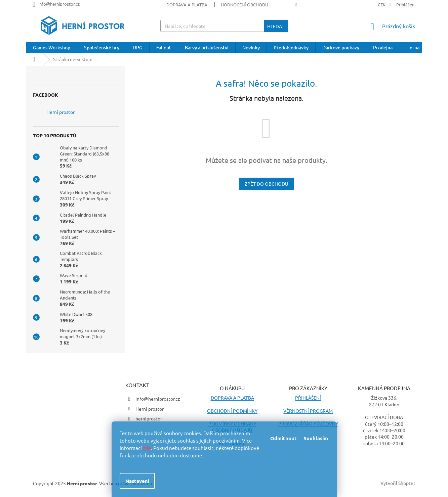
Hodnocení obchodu (245, 5)
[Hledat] (224, 26)
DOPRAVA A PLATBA (232, 398)
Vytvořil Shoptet (398, 483)
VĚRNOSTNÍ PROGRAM (308, 411)
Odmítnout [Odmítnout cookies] (283, 438)
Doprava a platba (187, 5)
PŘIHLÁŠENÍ (308, 398)
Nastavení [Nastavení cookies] (137, 481)
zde (147, 448)
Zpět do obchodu (267, 184)
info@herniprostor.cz (158, 399)
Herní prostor (60, 112)
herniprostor (149, 418)
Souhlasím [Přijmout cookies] (316, 438)
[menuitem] (52, 48)
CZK (382, 5)
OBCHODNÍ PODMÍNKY (232, 411)
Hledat (276, 26)
